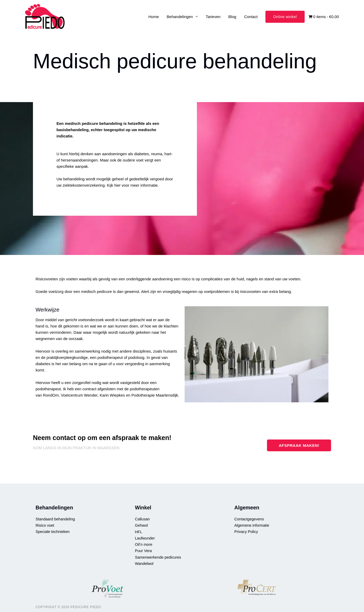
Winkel (143, 508)
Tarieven (213, 17)
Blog (232, 17)
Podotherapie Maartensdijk (155, 395)
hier (118, 185)
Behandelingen (180, 17)
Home (154, 17)
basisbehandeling (73, 130)
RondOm (51, 395)
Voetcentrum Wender (79, 395)
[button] (285, 17)
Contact (251, 17)
